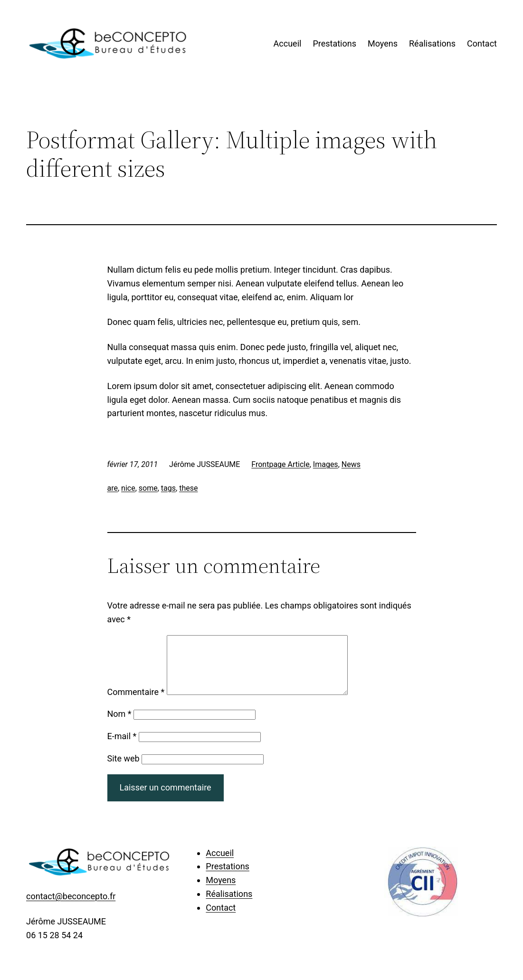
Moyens (383, 43)
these (188, 488)
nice (128, 488)
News (351, 464)
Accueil (288, 43)
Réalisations (432, 43)
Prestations (334, 43)
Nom (119, 725)
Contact (482, 43)
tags (168, 488)
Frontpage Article (280, 464)
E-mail (122, 747)
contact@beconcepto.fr (71, 908)
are (113, 488)
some (148, 488)
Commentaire (136, 703)
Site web (124, 770)
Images (326, 464)
